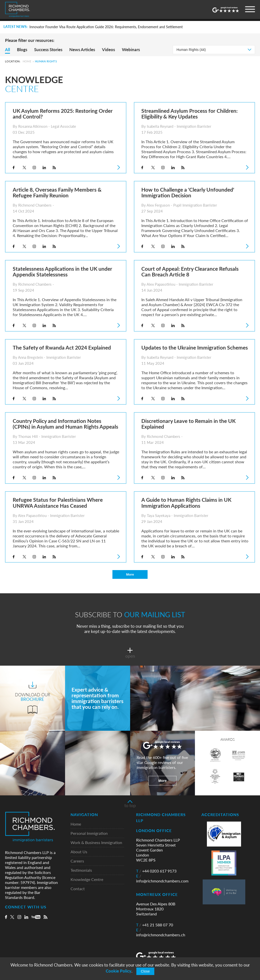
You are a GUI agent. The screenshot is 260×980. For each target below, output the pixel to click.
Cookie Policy (119, 971)
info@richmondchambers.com (162, 879)
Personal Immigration (89, 834)
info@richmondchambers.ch (161, 933)
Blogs (22, 50)
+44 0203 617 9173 (156, 871)
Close (145, 971)
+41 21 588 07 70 (155, 925)
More (130, 575)
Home (27, 61)
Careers (77, 861)
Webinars (131, 50)
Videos (108, 50)
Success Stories (48, 50)
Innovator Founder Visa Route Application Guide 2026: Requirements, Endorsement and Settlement (106, 27)
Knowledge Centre (87, 880)
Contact (78, 889)
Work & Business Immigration (96, 843)
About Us (79, 852)
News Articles (82, 50)
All (7, 50)
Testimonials (81, 871)
